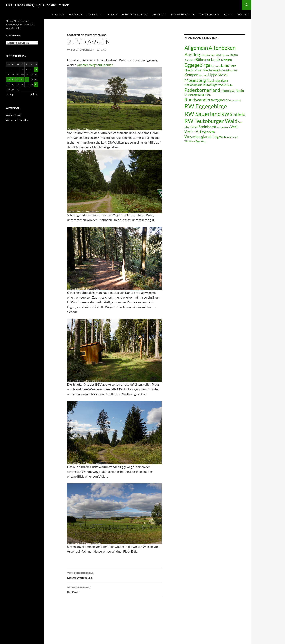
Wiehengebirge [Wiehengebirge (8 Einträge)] (229, 137)
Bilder (110, 14)
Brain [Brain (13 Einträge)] (234, 55)
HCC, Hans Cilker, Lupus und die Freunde (38, 5)
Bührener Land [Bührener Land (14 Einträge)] (207, 60)
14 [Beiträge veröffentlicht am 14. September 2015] (8, 79)
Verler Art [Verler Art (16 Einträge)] (193, 132)
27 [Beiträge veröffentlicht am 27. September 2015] (36, 84)
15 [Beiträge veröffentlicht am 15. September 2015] (13, 79)
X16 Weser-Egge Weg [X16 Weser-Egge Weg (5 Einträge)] (195, 141)
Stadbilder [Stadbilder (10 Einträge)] (191, 127)
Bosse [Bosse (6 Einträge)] (226, 55)
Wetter (242, 14)
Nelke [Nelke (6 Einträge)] (230, 85)
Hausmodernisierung (135, 14)
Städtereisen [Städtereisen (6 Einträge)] (223, 127)
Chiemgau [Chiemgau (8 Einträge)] (225, 60)
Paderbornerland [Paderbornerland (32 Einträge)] (202, 90)
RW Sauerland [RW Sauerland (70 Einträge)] (203, 114)
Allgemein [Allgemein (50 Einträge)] (196, 48)
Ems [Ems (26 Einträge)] (225, 65)
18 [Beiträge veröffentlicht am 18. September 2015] (27, 79)
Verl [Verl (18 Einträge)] (234, 127)
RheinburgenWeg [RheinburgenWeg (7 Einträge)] (194, 95)
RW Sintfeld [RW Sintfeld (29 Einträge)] (233, 114)
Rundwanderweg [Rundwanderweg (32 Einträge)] (202, 100)
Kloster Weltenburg (114, 575)
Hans (103, 50)
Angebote (93, 14)
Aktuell (57, 14)
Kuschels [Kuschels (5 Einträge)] (203, 75)
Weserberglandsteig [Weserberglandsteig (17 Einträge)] (201, 136)
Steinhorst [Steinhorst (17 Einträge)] (207, 127)
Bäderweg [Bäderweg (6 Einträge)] (190, 60)
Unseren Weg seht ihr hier (95, 65)
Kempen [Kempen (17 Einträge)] (191, 75)
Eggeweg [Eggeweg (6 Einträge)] (216, 66)
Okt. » (34, 94)
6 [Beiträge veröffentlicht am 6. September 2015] (36, 69)
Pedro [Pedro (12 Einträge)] (225, 91)
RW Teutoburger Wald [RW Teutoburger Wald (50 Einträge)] (211, 121)
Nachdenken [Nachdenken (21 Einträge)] (217, 80)
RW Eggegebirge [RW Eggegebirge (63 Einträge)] (206, 106)
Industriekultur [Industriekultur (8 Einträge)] (229, 70)
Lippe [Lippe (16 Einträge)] (213, 75)
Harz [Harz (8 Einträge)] (233, 66)
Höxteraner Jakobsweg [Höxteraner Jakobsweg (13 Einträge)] (201, 70)
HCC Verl (74, 14)
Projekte (158, 14)
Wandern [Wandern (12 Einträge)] (208, 132)
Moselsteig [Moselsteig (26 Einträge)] (195, 80)
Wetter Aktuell (14, 115)
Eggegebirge (75, 35)
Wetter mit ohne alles (17, 120)
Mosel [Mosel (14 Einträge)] (223, 75)
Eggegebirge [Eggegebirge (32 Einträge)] (197, 65)
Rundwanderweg (181, 14)
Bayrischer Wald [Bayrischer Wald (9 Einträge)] (211, 55)
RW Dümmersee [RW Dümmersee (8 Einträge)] (230, 100)
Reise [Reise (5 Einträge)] (232, 91)
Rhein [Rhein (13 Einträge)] (240, 91)
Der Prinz (114, 589)
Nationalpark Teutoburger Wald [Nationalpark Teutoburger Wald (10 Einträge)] (205, 85)
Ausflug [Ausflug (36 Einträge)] (192, 54)
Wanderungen (208, 14)
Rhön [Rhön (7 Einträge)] (208, 95)
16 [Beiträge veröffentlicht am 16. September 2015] (18, 79)
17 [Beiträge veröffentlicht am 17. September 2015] (22, 79)
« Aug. (10, 94)
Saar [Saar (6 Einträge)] (240, 122)
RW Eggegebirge (95, 35)
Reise (227, 14)
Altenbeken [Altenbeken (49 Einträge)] (222, 48)
